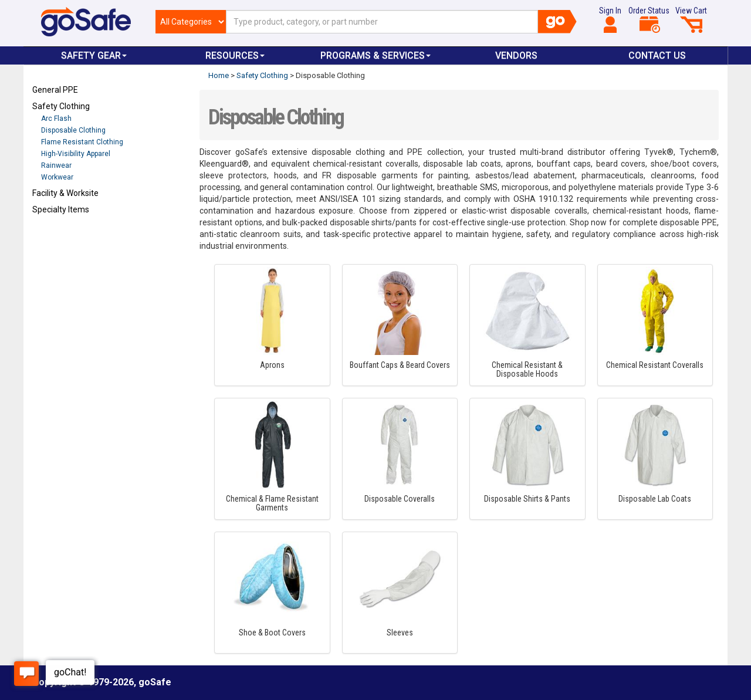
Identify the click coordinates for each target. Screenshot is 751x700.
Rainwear (56, 165)
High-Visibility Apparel (76, 154)
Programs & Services (375, 55)
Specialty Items (61, 209)
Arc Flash (56, 119)
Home (219, 75)
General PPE (55, 90)
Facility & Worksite (65, 193)
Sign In (610, 19)
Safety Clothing (61, 106)
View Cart (691, 19)
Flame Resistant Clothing (82, 142)
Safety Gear (94, 55)
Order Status (649, 19)
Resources (235, 55)
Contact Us (657, 55)
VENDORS (516, 55)
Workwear (57, 177)
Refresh (55, 237)
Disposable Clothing (73, 130)
